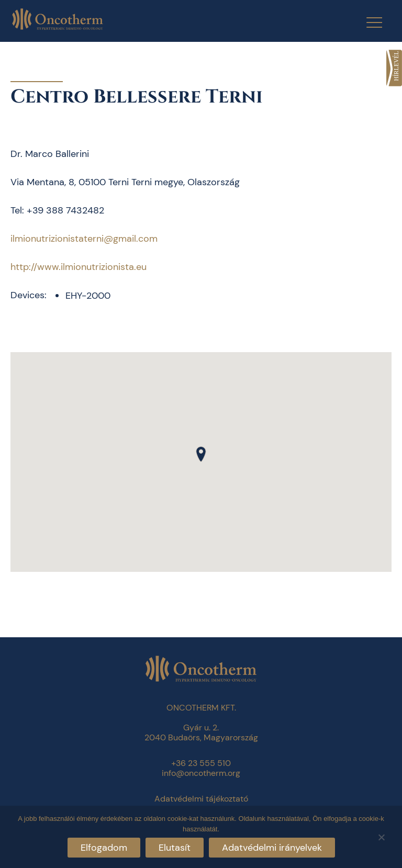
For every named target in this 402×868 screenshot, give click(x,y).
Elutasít (175, 848)
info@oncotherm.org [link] (201, 773)
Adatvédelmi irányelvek (272, 848)
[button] (201, 454)
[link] (394, 68)
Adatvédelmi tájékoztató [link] (201, 799)
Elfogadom (104, 848)
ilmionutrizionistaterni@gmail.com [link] (84, 239)
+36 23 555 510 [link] (201, 763)
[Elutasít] (381, 836)
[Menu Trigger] (368, 22)
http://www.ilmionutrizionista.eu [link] (79, 267)
